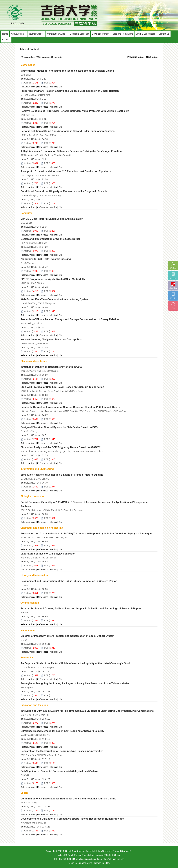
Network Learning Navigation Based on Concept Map (51, 339)
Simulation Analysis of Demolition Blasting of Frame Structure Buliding (62, 475)
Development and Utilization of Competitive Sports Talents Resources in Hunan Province (72, 819)
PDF (46, 83)
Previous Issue (135, 57)
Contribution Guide (57, 34)
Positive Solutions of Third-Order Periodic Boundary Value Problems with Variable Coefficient (75, 111)
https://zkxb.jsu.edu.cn (114, 859)
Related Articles (28, 87)
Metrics (53, 87)
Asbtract (27, 83)
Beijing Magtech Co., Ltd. (98, 863)
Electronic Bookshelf (79, 34)
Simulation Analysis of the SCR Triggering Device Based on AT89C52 (61, 447)
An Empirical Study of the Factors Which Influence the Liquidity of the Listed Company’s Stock (76, 663)
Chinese (6, 40)
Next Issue (152, 57)
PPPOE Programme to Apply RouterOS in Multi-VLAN (53, 279)
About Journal (18, 34)
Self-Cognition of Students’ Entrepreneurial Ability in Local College (59, 771)
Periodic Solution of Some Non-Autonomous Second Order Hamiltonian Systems (68, 131)
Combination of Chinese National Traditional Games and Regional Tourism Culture (68, 799)
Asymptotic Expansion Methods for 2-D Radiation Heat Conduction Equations (66, 171)
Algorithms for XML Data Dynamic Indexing (46, 259)
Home (5, 34)
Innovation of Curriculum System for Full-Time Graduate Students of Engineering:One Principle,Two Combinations (87, 711)
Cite (60, 87)
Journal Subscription (146, 34)
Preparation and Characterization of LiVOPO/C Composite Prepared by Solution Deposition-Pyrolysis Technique (86, 534)
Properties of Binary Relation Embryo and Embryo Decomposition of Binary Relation (70, 91)
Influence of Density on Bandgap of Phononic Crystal (51, 367)
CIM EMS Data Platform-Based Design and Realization (52, 219)
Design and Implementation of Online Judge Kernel (50, 239)
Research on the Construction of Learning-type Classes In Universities (62, 751)
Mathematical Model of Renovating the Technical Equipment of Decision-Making (67, 71)
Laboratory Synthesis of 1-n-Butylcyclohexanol (48, 554)
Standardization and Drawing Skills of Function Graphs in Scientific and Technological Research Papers (81, 608)
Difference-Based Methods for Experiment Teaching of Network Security (62, 731)
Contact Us (164, 34)
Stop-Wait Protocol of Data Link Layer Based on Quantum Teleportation (62, 387)
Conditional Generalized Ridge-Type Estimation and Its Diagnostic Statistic (64, 191)
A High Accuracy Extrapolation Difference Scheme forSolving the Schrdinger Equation (71, 151)
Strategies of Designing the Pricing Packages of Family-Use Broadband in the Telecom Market (75, 683)
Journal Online (36, 34)
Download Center (100, 34)
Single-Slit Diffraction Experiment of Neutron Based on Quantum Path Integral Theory (70, 407)
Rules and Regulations (122, 34)
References (43, 87)
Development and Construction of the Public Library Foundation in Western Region (69, 581)
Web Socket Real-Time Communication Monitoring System (55, 299)
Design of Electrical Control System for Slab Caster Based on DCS (59, 427)
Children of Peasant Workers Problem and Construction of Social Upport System (67, 636)
